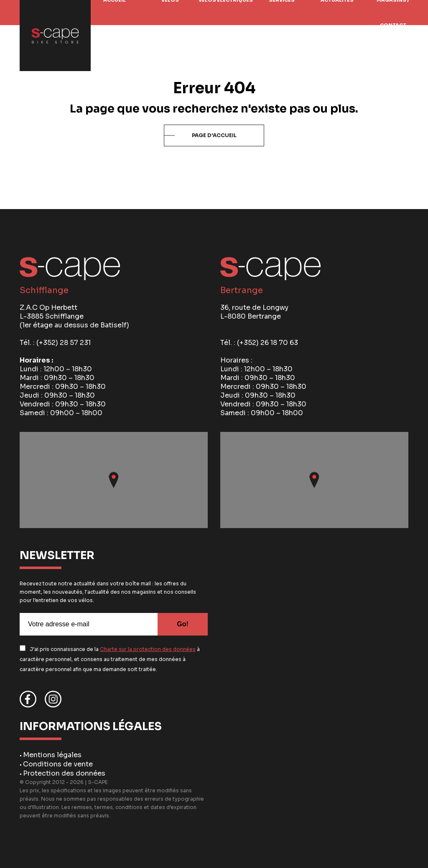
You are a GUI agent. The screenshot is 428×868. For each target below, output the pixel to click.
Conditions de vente (58, 764)
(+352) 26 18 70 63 (267, 343)
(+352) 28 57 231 (64, 343)
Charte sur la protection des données (148, 649)
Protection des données (64, 773)
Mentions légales (52, 755)
